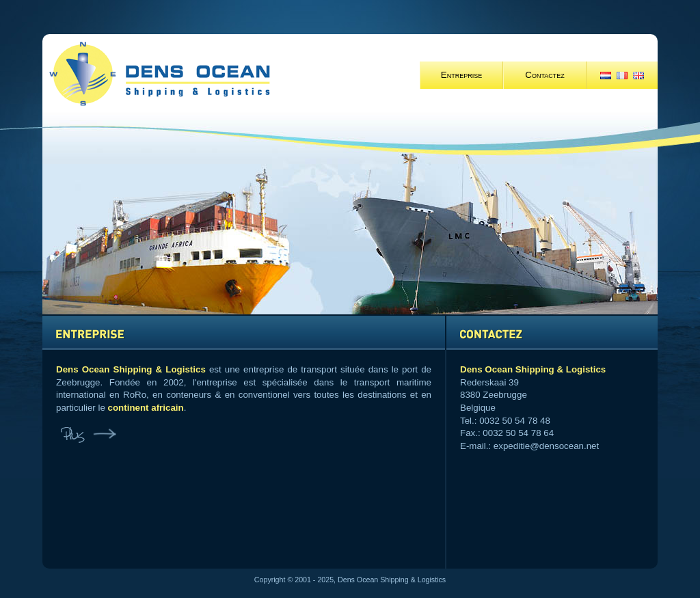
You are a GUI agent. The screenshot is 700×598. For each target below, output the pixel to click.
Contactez (544, 75)
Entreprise (461, 75)
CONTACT (552, 333)
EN (638, 76)
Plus (87, 436)
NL (606, 76)
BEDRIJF (244, 333)
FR (622, 76)
